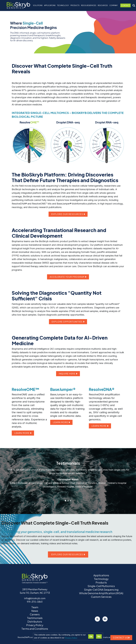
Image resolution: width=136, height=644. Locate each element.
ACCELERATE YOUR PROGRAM (68, 277)
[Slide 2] (68, 501)
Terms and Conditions (35, 629)
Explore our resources (68, 554)
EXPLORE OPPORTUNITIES (68, 322)
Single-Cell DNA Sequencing (101, 590)
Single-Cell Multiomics (101, 586)
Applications (50, 5)
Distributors (35, 621)
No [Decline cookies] (99, 636)
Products (101, 582)
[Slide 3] (71, 501)
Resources (103, 5)
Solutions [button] (38, 5)
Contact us (121, 638)
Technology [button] (63, 5)
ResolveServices (89, 5)
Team (35, 607)
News (35, 611)
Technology (101, 579)
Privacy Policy (71, 638)
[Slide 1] (66, 501)
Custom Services (101, 597)
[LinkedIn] (105, 619)
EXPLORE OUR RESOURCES (68, 214)
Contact (125, 5)
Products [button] (75, 5)
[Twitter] (97, 619)
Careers (35, 614)
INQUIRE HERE (68, 374)
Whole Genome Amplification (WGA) (101, 593)
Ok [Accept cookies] (91, 636)
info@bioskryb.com (35, 598)
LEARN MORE (23, 433)
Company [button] (114, 5)
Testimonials (35, 618)
